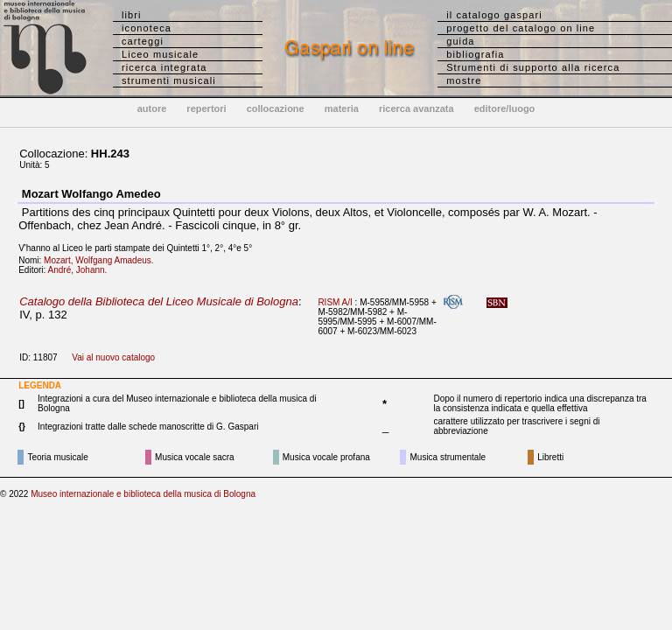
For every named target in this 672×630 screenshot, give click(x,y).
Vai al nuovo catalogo (113, 357)
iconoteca (147, 28)
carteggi (143, 41)
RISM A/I (335, 302)
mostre (464, 80)
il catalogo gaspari (494, 15)
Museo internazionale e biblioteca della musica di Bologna (143, 494)
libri (132, 15)
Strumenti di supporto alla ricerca (533, 67)
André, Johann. (81, 270)
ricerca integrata (164, 67)
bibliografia (475, 54)
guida (460, 41)
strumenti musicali (169, 80)
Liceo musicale (160, 54)
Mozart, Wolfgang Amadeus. (102, 260)
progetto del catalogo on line (521, 28)
